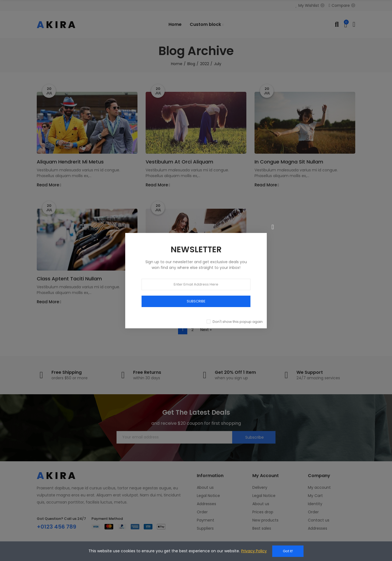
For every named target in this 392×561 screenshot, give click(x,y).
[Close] (273, 227)
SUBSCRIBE (196, 301)
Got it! (288, 551)
